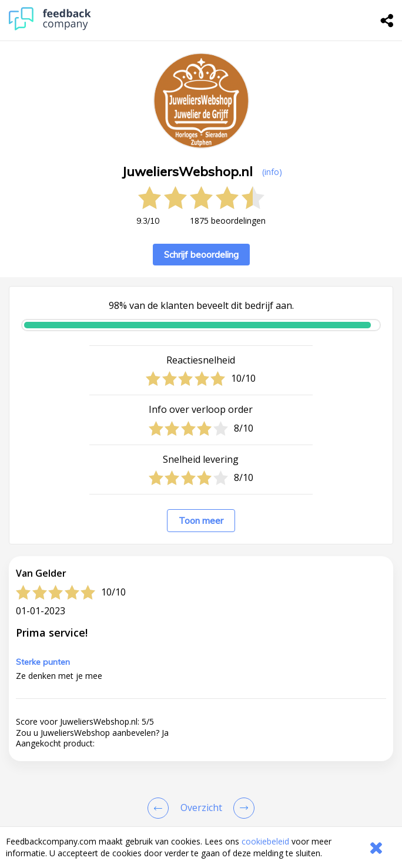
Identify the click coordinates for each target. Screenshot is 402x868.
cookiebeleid (265, 841)
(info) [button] (272, 172)
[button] (201, 810)
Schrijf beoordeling (201, 255)
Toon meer (201, 521)
